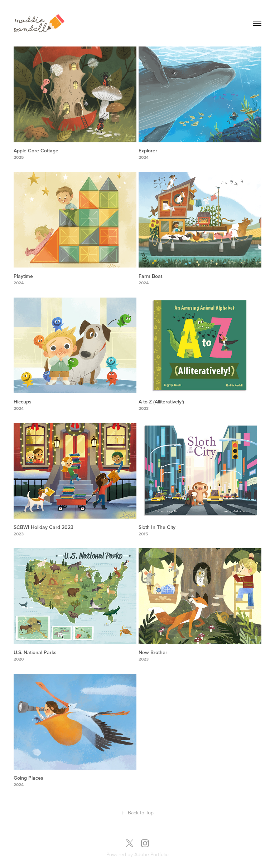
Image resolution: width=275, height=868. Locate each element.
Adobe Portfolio (151, 854)
